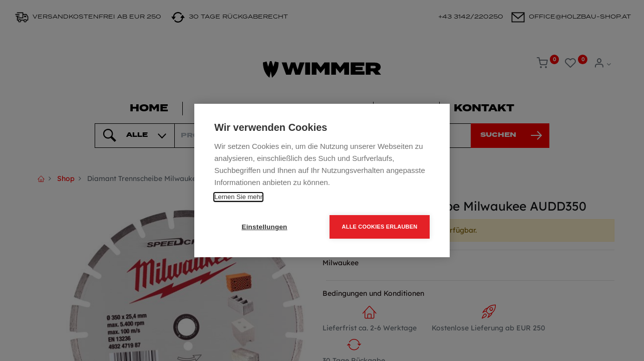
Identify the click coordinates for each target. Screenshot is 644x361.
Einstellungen (264, 227)
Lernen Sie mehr (238, 197)
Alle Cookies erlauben (380, 227)
